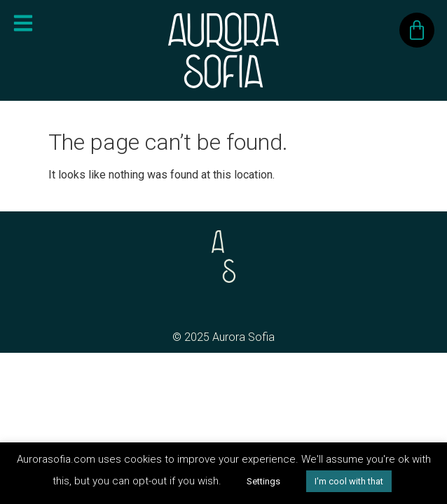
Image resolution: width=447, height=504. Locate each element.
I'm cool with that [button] (349, 481)
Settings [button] (263, 481)
